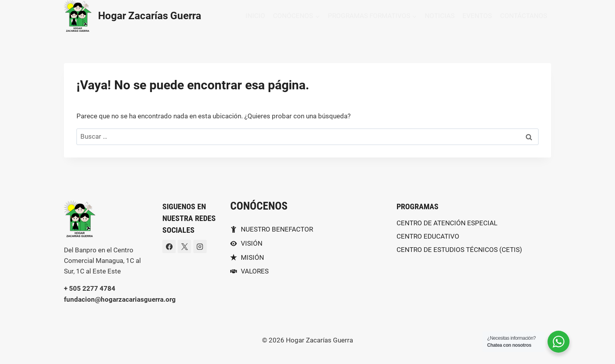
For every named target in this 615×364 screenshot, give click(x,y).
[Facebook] (169, 246)
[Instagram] (200, 246)
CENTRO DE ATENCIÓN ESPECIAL (447, 223)
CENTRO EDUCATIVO (428, 236)
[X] (184, 246)
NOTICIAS (440, 16)
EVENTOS (477, 16)
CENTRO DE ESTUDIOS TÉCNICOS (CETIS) (459, 250)
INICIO (255, 16)
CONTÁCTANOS (524, 16)
